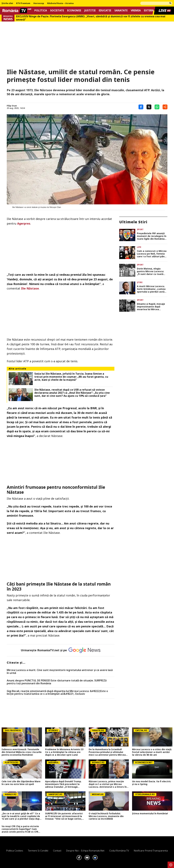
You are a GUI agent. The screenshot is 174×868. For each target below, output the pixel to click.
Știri (140, 282)
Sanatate (121, 10)
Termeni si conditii (38, 851)
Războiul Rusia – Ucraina (60, 3)
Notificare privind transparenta (151, 851)
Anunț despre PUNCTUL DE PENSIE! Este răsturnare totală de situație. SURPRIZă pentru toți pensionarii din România (57, 682)
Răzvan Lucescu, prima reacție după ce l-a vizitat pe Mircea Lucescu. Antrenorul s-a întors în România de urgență (108, 784)
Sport (140, 229)
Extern (149, 10)
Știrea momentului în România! (150, 814)
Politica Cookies (15, 851)
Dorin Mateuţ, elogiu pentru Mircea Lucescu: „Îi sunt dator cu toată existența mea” (150, 271)
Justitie (90, 10)
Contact (57, 851)
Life (139, 247)
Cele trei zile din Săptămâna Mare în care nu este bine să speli (21, 783)
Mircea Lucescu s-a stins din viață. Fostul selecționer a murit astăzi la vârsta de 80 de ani (152, 752)
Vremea (136, 10)
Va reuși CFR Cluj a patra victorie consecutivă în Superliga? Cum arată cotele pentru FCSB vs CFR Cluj (20, 829)
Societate (57, 10)
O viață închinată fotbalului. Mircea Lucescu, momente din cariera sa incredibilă (106, 816)
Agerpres (24, 223)
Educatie (105, 10)
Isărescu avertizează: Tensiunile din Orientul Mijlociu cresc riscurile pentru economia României (22, 752)
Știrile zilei (7, 3)
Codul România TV (119, 851)
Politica (41, 10)
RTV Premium (23, 3)
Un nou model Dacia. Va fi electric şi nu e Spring (152, 783)
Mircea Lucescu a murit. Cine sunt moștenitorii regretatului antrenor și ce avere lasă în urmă (60, 672)
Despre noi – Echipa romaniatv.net (85, 851)
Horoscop (39, 3)
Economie (74, 10)
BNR (94, 408)
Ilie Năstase (30, 288)
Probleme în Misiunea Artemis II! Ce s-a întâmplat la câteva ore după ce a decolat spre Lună (64, 752)
